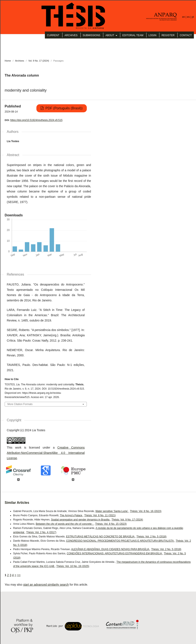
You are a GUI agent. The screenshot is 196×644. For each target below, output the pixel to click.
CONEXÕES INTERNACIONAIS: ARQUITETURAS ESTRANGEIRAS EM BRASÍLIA (115, 553)
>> (19, 575)
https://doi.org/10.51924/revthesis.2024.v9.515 (36, 120)
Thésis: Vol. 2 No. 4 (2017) (41, 532)
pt (193, 17)
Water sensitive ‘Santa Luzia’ (112, 511)
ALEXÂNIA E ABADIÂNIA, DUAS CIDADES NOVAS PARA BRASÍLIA (110, 549)
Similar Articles (17, 503)
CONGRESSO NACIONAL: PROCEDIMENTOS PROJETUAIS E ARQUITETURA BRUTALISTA (120, 541)
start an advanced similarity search (46, 585)
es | (189, 17)
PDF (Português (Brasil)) (63, 108)
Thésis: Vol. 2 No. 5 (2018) (151, 537)
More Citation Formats (20, 404)
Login (153, 35)
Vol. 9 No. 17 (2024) (39, 61)
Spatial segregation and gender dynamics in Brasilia (81, 520)
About (110, 35)
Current (53, 35)
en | (184, 17)
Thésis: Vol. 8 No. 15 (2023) (111, 524)
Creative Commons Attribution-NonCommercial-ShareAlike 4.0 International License (46, 453)
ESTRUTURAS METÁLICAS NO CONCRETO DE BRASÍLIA (101, 537)
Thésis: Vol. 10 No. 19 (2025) (73, 566)
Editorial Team (133, 35)
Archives (71, 35)
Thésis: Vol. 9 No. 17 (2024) (127, 520)
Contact (186, 35)
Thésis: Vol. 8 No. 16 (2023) (146, 511)
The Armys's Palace (71, 515)
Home (8, 61)
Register (168, 35)
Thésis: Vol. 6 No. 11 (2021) (100, 515)
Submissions (92, 35)
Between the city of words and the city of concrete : (65, 524)
